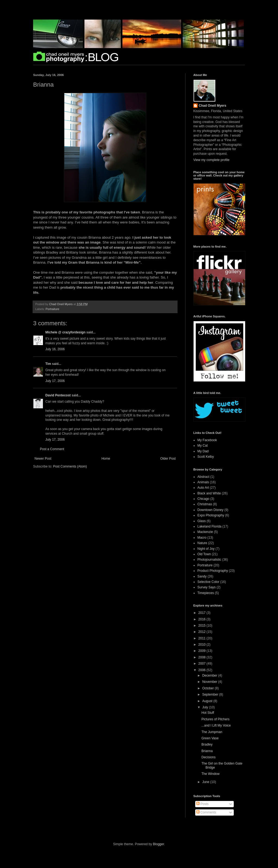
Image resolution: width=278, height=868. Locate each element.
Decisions (208, 757)
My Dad (203, 451)
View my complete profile (211, 160)
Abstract (203, 477)
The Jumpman (212, 732)
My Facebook (207, 440)
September (211, 695)
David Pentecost (58, 395)
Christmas (205, 504)
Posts (202, 804)
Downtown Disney (210, 510)
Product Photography (213, 571)
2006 (203, 670)
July (206, 707)
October (208, 688)
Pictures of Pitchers (215, 719)
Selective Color (208, 582)
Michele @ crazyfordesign (65, 332)
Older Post (168, 459)
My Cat (203, 446)
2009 (203, 651)
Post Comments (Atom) (70, 466)
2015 (203, 626)
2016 (203, 619)
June (206, 782)
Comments (206, 812)
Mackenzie (205, 532)
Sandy (202, 576)
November (210, 682)
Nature (202, 543)
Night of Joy (206, 549)
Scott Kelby (206, 457)
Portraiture (52, 309)
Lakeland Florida (209, 526)
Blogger (158, 844)
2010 (203, 645)
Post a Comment (52, 449)
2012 (203, 632)
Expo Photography (211, 515)
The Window (211, 774)
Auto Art (203, 488)
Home (106, 459)
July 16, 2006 (55, 349)
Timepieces (206, 593)
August (208, 701)
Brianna (207, 751)
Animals (203, 482)
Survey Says (206, 587)
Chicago (203, 499)
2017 (203, 613)
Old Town (204, 554)
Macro (202, 538)
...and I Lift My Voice (216, 725)
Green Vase (210, 738)
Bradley (207, 744)
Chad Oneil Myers (212, 106)
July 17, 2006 (55, 381)
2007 (203, 664)
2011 (203, 638)
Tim (48, 364)
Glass (202, 521)
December (210, 676)
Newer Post (43, 459)
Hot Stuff (208, 713)
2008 (203, 657)
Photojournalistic (209, 560)
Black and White (209, 493)
